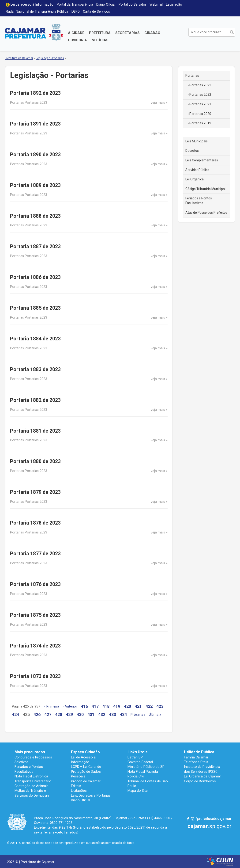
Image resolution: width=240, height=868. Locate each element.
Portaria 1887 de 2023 (35, 246)
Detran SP (135, 757)
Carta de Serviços (96, 12)
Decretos (192, 151)
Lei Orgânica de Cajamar (202, 776)
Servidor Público (197, 170)
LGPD (76, 12)
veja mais (158, 103)
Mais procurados (30, 752)
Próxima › (138, 715)
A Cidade (76, 33)
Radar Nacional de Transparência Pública (37, 12)
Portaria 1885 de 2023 (35, 308)
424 (15, 714)
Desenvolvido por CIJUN (220, 862)
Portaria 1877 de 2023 (35, 554)
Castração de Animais (32, 786)
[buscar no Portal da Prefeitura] (208, 32)
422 (149, 706)
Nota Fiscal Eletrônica (31, 776)
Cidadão (152, 33)
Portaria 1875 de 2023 (35, 615)
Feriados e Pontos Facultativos (199, 201)
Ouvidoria (77, 40)
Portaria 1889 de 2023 (35, 185)
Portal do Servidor (132, 5)
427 (48, 714)
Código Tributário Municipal (205, 189)
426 (37, 714)
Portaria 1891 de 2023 (35, 124)
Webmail (156, 5)
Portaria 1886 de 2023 (35, 277)
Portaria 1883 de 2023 (35, 369)
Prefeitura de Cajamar (34, 32)
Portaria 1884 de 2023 (35, 339)
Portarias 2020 (200, 114)
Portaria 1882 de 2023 (35, 400)
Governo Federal (140, 762)
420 (127, 706)
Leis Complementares (202, 160)
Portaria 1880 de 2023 (35, 461)
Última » (155, 715)
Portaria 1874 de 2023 (35, 646)
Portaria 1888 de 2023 (35, 216)
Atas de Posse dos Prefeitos (206, 213)
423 (160, 706)
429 (69, 714)
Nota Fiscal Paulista (143, 772)
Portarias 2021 (200, 104)
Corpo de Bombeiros (200, 781)
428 (59, 714)
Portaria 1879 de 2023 (35, 492)
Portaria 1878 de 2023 (35, 523)
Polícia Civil (136, 776)
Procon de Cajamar (86, 781)
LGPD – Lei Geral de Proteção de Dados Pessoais (86, 771)
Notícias (100, 40)
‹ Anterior (70, 706)
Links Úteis (137, 752)
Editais (76, 786)
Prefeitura (100, 33)
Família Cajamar (196, 757)
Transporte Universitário (33, 781)
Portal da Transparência (75, 5)
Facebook (188, 819)
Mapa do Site (138, 791)
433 (112, 714)
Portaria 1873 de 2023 (35, 676)
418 (106, 706)
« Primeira (51, 706)
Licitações (79, 791)
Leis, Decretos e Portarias (91, 796)
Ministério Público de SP (146, 767)
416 (84, 706)
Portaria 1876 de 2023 (35, 584)
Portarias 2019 (200, 123)
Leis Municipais (197, 141)
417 (95, 706)
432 (102, 714)
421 (138, 706)
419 (117, 706)
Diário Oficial (106, 5)
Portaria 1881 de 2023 (35, 431)
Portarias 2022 (200, 95)
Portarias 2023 (200, 85)
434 (123, 714)
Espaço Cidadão (85, 752)
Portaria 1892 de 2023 (35, 93)
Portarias (192, 76)
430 (80, 714)
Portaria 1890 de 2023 (35, 154)
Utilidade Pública (199, 752)
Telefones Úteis (196, 762)
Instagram (193, 819)
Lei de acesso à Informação (32, 5)
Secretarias (127, 33)
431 (91, 714)
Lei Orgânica (195, 179)
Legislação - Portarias (50, 58)
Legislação (174, 5)
